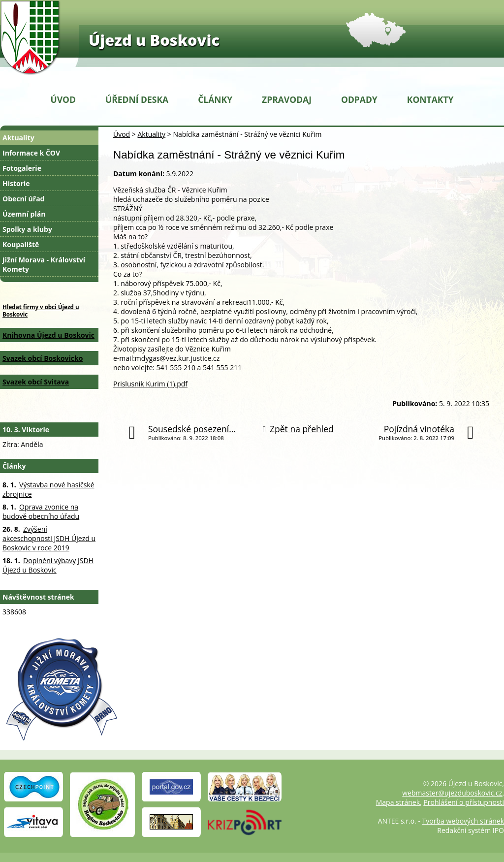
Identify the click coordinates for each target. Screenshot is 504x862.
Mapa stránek (398, 802)
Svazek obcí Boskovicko (43, 358)
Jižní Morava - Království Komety (44, 264)
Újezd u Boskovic (154, 40)
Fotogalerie (22, 168)
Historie (16, 183)
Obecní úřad (23, 199)
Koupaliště (21, 244)
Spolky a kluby (27, 229)
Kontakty (430, 99)
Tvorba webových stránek (463, 821)
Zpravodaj (287, 99)
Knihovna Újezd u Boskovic (48, 335)
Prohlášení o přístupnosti (464, 802)
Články (215, 99)
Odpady (359, 99)
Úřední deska (137, 99)
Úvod (63, 99)
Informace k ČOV (31, 153)
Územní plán (24, 214)
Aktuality (151, 134)
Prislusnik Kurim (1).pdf (150, 384)
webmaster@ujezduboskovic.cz (452, 793)
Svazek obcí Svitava (36, 382)
